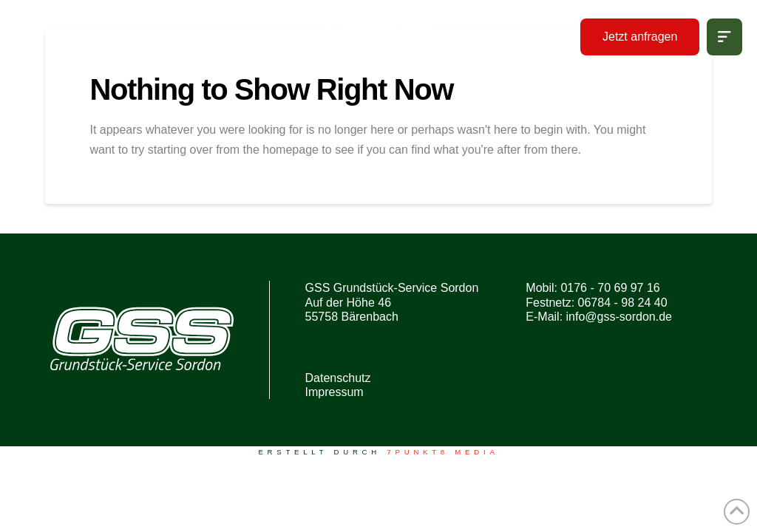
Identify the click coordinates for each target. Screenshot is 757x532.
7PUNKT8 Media (442, 452)
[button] (724, 37)
